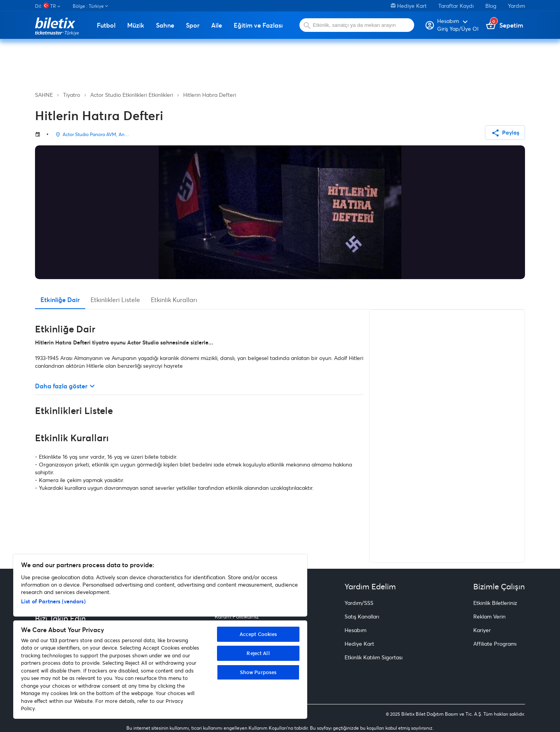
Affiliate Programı (495, 644)
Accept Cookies (258, 634)
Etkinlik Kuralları (174, 300)
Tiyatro (72, 95)
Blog (491, 6)
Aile (217, 25)
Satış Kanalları (362, 616)
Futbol (106, 25)
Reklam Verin (489, 616)
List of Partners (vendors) (53, 601)
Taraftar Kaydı (456, 6)
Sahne (165, 25)
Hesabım (355, 630)
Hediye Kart (409, 6)
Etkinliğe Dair (60, 300)
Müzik (136, 25)
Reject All (258, 653)
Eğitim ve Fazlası (258, 25)
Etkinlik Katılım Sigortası (374, 657)
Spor (193, 25)
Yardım (516, 6)
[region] (160, 637)
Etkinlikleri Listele (115, 300)
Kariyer (482, 630)
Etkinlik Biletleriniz (495, 603)
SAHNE (44, 95)
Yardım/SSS (359, 603)
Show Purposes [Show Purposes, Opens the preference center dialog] (258, 672)
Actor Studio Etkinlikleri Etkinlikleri (132, 95)
